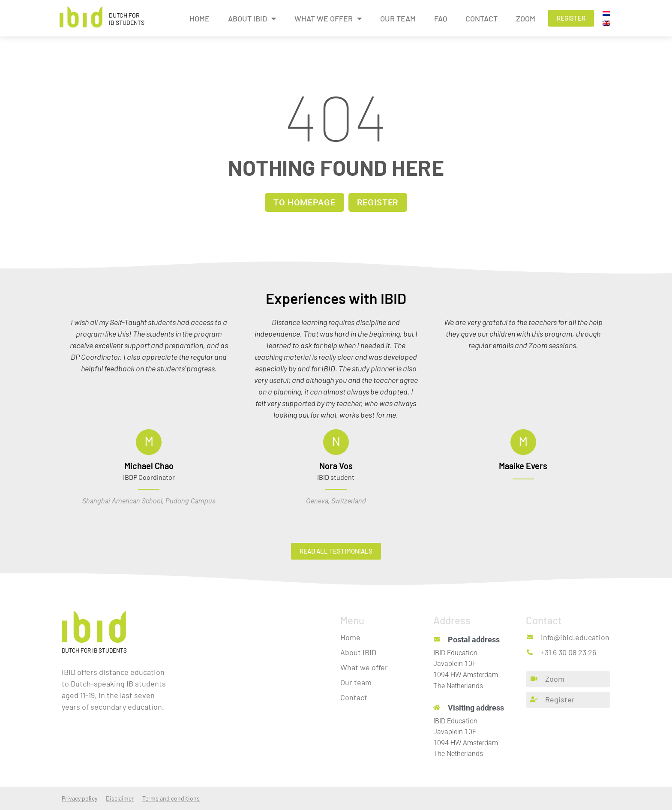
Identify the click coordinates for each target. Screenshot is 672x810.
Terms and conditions (171, 798)
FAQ (441, 18)
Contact (481, 18)
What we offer (328, 18)
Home (199, 18)
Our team (398, 18)
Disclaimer (120, 798)
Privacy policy (79, 798)
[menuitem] (606, 13)
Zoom (526, 18)
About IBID (252, 18)
